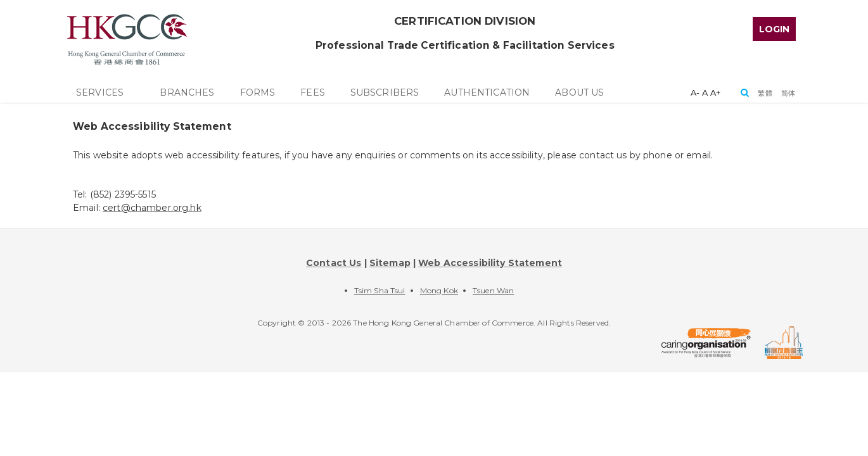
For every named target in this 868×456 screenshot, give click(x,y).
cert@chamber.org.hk (152, 208)
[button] (765, 93)
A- (695, 92)
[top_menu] (775, 27)
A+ (715, 92)
